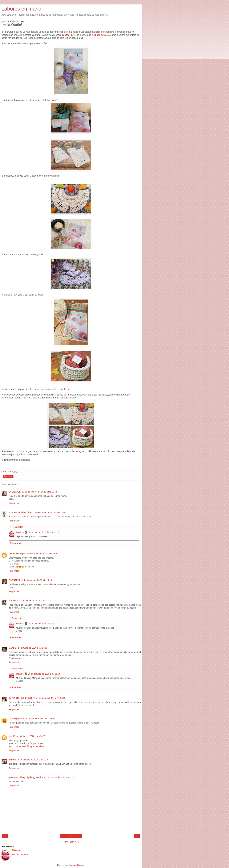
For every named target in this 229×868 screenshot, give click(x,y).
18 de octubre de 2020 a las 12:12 (44, 532)
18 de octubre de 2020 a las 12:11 (44, 624)
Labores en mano (21, 9)
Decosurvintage (17, 553)
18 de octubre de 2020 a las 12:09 (44, 674)
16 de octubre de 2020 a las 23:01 (42, 553)
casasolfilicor (64, 389)
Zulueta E (13, 601)
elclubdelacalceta (101, 35)
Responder (14, 503)
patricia (12, 760)
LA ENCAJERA (16, 492)
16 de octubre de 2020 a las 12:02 (50, 512)
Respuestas (17, 527)
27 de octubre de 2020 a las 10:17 (29, 736)
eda (10, 736)
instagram (80, 451)
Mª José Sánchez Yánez (21, 512)
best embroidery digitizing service (26, 777)
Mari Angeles (15, 719)
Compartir (8, 476)
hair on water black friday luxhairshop (26, 746)
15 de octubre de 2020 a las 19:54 (41, 492)
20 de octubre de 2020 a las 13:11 (49, 698)
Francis (20, 532)
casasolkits (68, 35)
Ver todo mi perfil (20, 855)
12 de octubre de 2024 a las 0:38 (60, 777)
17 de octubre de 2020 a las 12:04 (35, 601)
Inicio (71, 836)
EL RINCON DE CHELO (20, 698)
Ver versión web (71, 842)
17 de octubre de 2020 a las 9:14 (36, 580)
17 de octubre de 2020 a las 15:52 (31, 648)
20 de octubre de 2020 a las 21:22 (39, 719)
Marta (11, 648)
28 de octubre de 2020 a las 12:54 (33, 760)
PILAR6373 (14, 580)
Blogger (81, 865)
